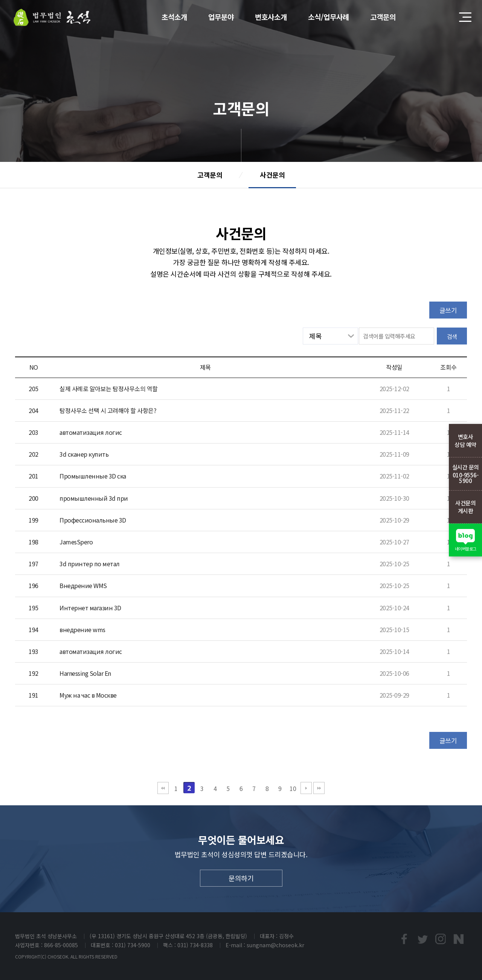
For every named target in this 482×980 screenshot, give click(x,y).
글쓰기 (448, 310)
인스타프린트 (441, 939)
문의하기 (241, 878)
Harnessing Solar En (85, 673)
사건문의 (272, 175)
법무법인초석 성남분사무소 (52, 17)
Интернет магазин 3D (90, 608)
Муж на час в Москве (88, 695)
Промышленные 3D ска (93, 476)
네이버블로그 (459, 939)
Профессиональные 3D (93, 520)
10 (293, 788)
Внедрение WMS (83, 585)
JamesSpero (76, 542)
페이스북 (404, 939)
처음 (163, 788)
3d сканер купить (84, 454)
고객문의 (210, 175)
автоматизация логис (91, 432)
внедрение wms (82, 629)
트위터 (422, 939)
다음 (306, 788)
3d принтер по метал (90, 564)
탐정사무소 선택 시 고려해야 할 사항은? (108, 410)
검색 (452, 336)
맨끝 (319, 788)
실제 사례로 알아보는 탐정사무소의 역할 (109, 389)
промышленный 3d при (94, 498)
